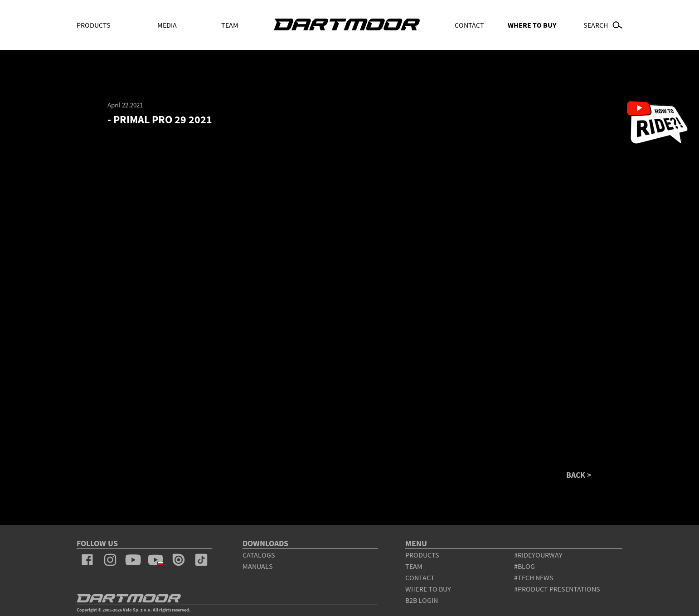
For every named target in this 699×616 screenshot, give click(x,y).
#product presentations (557, 589)
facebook (87, 560)
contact (420, 577)
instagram (110, 560)
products (422, 555)
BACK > (579, 475)
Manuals (258, 566)
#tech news (534, 577)
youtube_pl (155, 560)
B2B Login (422, 600)
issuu (179, 560)
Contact (469, 25)
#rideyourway (538, 555)
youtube (133, 560)
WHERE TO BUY (532, 25)
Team (230, 25)
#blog (524, 566)
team (414, 566)
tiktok (201, 560)
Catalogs (259, 555)
